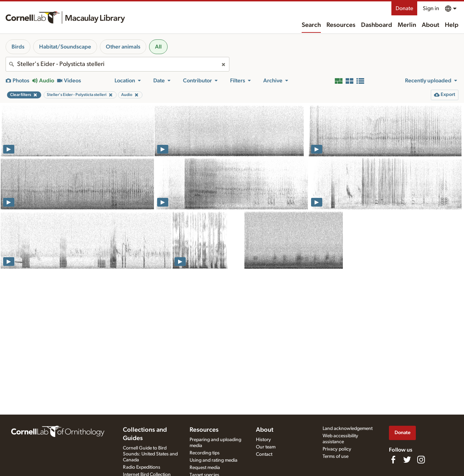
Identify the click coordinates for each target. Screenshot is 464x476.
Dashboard (377, 25)
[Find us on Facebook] (393, 460)
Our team (266, 447)
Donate (404, 8)
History (263, 440)
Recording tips (205, 453)
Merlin (407, 25)
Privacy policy (337, 449)
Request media (205, 468)
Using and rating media (213, 460)
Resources (341, 25)
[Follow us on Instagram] (421, 460)
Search (311, 25)
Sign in (431, 8)
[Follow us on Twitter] (407, 460)
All (158, 47)
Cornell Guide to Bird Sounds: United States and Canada (150, 454)
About (430, 25)
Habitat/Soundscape (65, 47)
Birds (18, 47)
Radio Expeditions (142, 467)
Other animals (123, 47)
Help (452, 25)
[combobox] (117, 64)
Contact (264, 454)
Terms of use (336, 456)
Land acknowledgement (348, 429)
